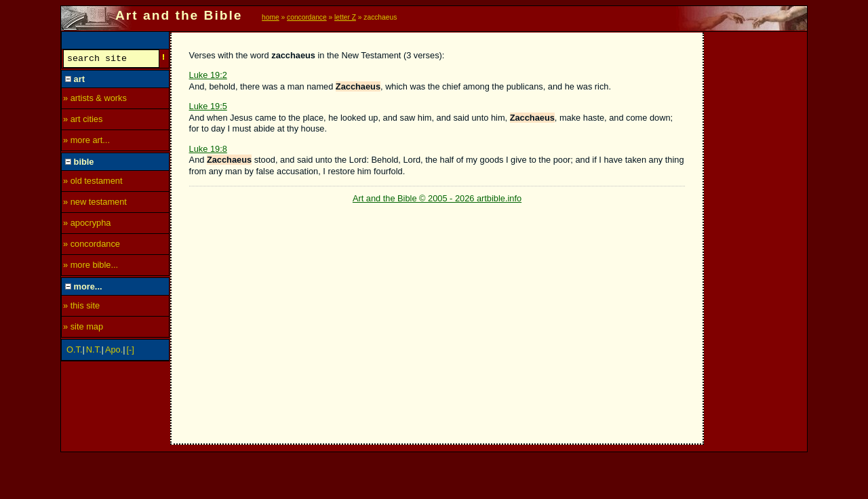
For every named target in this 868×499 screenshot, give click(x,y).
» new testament (95, 204)
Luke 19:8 (208, 149)
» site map (83, 328)
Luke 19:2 (208, 75)
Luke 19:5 (208, 106)
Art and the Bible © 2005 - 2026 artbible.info (437, 198)
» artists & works (95, 100)
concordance (307, 17)
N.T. (94, 352)
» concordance (92, 246)
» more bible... (91, 267)
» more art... (86, 142)
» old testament (93, 183)
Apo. (114, 352)
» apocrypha (87, 225)
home (271, 17)
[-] (131, 352)
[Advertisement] (756, 235)
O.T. (74, 352)
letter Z (345, 17)
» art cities (83, 121)
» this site (81, 307)
